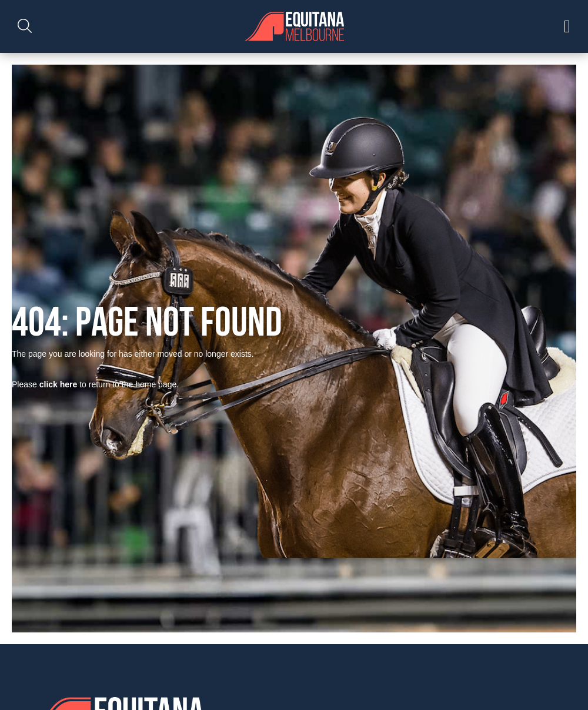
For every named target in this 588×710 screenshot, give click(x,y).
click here (59, 384)
